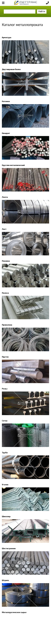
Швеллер (6, 516)
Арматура (7, 37)
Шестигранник (9, 548)
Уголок (5, 485)
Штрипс (5, 580)
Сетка (5, 421)
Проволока (7, 325)
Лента (5, 197)
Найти (42, 11)
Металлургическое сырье (14, 612)
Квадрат (6, 133)
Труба (5, 453)
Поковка (6, 261)
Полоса (5, 293)
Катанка (6, 101)
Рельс (5, 389)
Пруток (5, 357)
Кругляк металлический (13, 165)
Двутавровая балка (11, 69)
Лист (4, 229)
